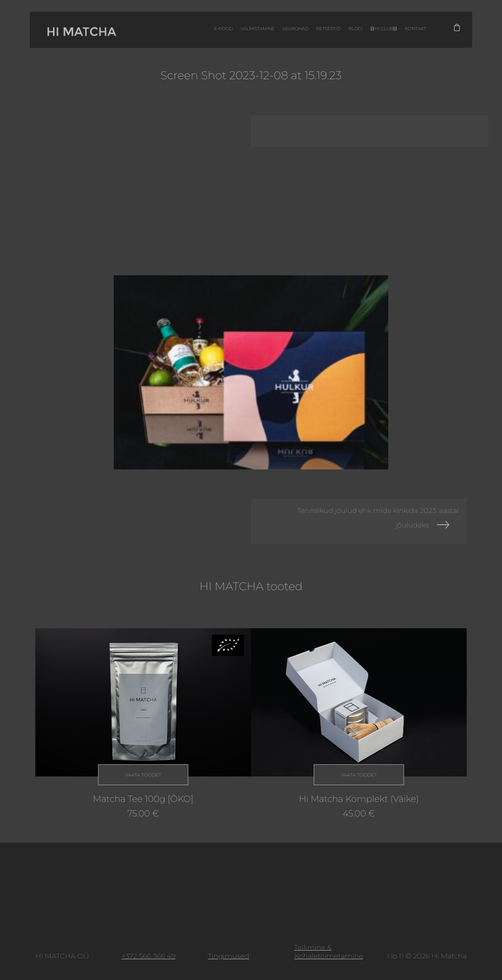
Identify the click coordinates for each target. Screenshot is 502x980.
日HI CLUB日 (376, 31)
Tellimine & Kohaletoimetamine (329, 952)
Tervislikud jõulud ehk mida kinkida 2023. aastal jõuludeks (378, 518)
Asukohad (284, 31)
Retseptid (319, 31)
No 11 (395, 956)
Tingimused (228, 956)
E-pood (209, 31)
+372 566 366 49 (148, 956)
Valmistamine (244, 31)
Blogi (346, 31)
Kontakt (409, 31)
